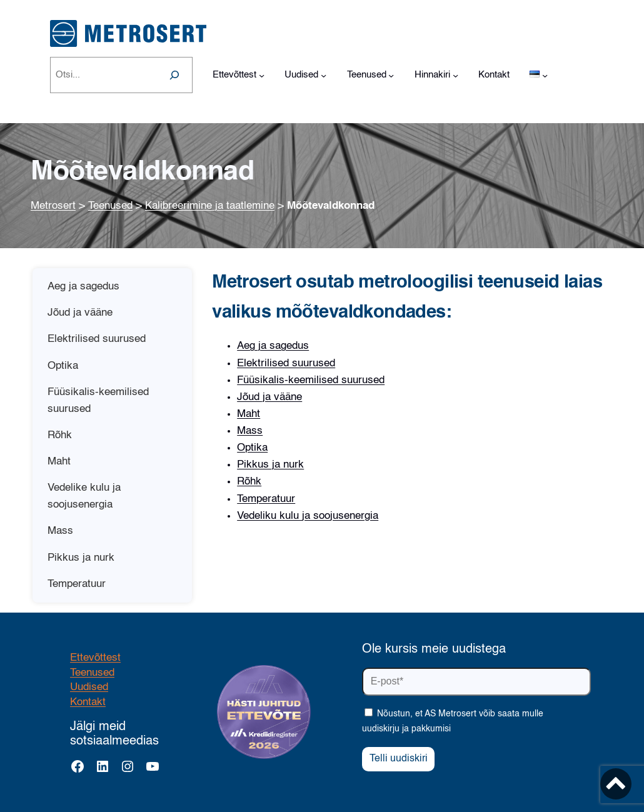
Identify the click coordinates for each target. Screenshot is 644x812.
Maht (249, 414)
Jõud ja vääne (269, 397)
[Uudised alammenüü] (324, 75)
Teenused (110, 206)
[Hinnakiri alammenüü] (455, 75)
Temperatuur (266, 499)
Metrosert (53, 206)
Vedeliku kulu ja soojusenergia (308, 516)
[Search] (174, 75)
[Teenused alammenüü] (391, 75)
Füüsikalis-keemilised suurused (311, 380)
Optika (252, 448)
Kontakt (88, 702)
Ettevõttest (95, 658)
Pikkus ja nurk (270, 465)
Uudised (89, 687)
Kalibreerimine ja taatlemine (210, 206)
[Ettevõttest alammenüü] (262, 75)
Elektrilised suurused (286, 363)
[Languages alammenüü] (545, 75)
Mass (250, 431)
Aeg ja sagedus (273, 346)
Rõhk (249, 482)
